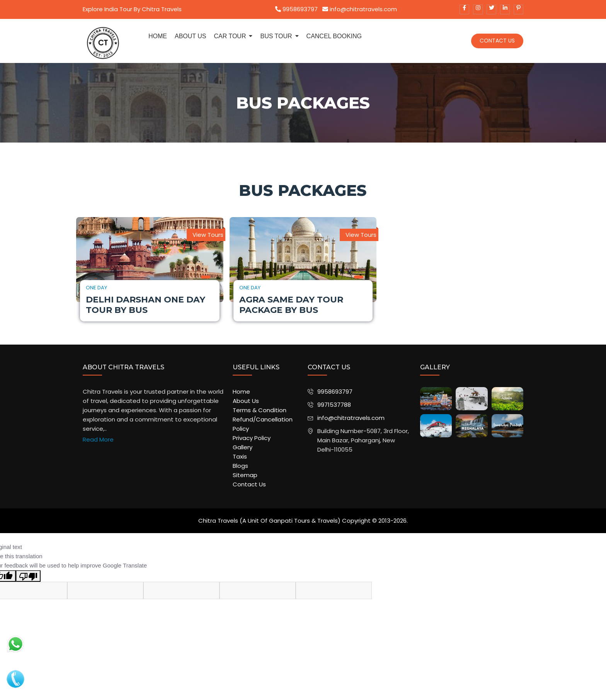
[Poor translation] (28, 576)
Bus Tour (276, 36)
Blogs (240, 466)
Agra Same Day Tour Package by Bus (291, 305)
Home (158, 36)
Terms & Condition (260, 410)
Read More (98, 439)
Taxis (240, 456)
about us (191, 36)
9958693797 (296, 9)
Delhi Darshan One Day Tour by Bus (146, 305)
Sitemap (245, 475)
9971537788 (334, 405)
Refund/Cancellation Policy (263, 424)
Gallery (243, 447)
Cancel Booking (334, 36)
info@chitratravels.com (360, 9)
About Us (246, 401)
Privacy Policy (252, 438)
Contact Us (497, 41)
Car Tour (230, 36)
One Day (96, 288)
